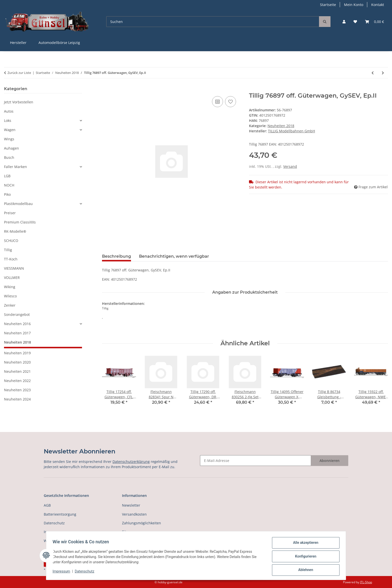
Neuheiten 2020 (17, 362)
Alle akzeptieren (304, 544)
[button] (344, 22)
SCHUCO (11, 241)
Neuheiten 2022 (17, 381)
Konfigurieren (304, 557)
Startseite (328, 5)
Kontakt (378, 5)
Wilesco (10, 296)
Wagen (10, 130)
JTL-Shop (366, 582)
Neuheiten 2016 (17, 324)
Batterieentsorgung (60, 514)
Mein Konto (354, 5)
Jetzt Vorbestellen (19, 102)
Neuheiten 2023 (17, 390)
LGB (7, 176)
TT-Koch (11, 259)
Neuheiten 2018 (281, 126)
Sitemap (129, 532)
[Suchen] (213, 22)
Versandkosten (134, 514)
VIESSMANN (14, 268)
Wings (9, 139)
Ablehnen (304, 570)
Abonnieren (329, 461)
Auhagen (11, 148)
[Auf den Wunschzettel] (230, 102)
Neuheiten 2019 (17, 353)
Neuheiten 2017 (17, 333)
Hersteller (18, 43)
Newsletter (131, 505)
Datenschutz (86, 573)
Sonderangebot (17, 314)
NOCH (9, 185)
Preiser (10, 213)
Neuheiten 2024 (17, 399)
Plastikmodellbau (18, 204)
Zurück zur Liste (19, 73)
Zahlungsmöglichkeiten (141, 523)
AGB (47, 505)
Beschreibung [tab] (116, 256)
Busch (9, 157)
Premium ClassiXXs (20, 222)
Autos (9, 111)
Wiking (10, 287)
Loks (8, 120)
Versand (290, 166)
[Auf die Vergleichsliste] (217, 102)
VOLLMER (12, 278)
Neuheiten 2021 (17, 371)
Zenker (10, 305)
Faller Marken (15, 167)
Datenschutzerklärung (131, 462)
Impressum (63, 573)
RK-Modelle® (15, 231)
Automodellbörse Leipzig (59, 43)
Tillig (8, 250)
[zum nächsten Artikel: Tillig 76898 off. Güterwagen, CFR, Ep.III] (383, 73)
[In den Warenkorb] (106, 89)
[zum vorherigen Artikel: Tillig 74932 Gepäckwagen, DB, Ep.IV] (373, 73)
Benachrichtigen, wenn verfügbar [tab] (174, 256)
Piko (7, 194)
